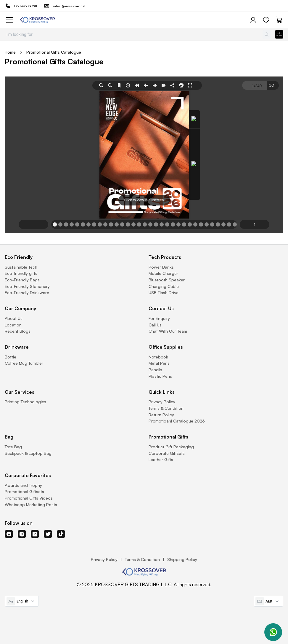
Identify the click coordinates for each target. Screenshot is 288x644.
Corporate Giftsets (167, 453)
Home (10, 52)
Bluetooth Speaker (167, 280)
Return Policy (161, 415)
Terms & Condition (166, 408)
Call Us (155, 325)
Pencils (155, 370)
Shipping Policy (182, 559)
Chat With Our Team (168, 331)
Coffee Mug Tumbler (24, 363)
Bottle (11, 357)
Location (13, 325)
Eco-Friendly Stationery (27, 286)
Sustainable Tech (21, 267)
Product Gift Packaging (171, 447)
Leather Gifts (161, 459)
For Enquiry (159, 318)
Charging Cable (164, 286)
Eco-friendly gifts (21, 273)
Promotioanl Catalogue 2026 (177, 421)
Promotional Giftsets (24, 491)
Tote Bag (13, 447)
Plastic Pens (160, 376)
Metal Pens (159, 363)
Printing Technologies (25, 402)
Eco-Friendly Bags (22, 280)
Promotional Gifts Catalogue (54, 52)
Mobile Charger (163, 273)
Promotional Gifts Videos (29, 498)
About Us (14, 318)
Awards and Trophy (23, 485)
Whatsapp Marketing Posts (31, 504)
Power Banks (161, 267)
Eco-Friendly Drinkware (27, 292)
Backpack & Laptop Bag (28, 453)
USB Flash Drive (164, 292)
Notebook (158, 357)
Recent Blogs (18, 331)
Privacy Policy (162, 402)
